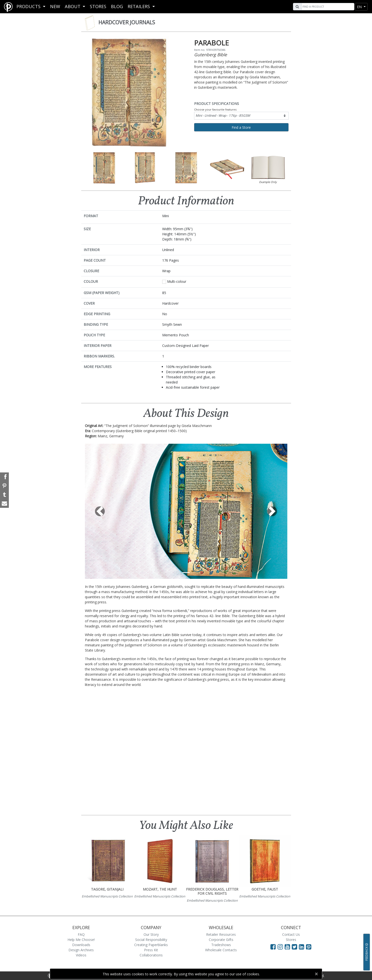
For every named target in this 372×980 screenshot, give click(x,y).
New (55, 6)
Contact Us (291, 934)
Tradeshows (221, 945)
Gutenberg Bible (211, 55)
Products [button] (29, 6)
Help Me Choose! (81, 940)
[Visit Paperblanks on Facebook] (273, 947)
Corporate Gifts (221, 940)
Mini (223, 115)
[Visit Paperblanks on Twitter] (295, 947)
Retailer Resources (221, 934)
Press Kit (151, 950)
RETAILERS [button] (139, 6)
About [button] (73, 6)
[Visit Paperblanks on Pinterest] (309, 947)
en (360, 7)
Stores (98, 6)
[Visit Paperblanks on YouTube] (288, 947)
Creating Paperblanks (151, 945)
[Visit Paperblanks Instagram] (280, 947)
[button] (100, 511)
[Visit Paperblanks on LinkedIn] (302, 947)
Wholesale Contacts (221, 950)
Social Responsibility (151, 940)
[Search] (327, 7)
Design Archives (81, 950)
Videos (81, 955)
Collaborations (151, 955)
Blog (117, 6)
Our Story (151, 934)
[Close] (316, 974)
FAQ (81, 934)
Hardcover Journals (127, 22)
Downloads (81, 945)
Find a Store (241, 127)
